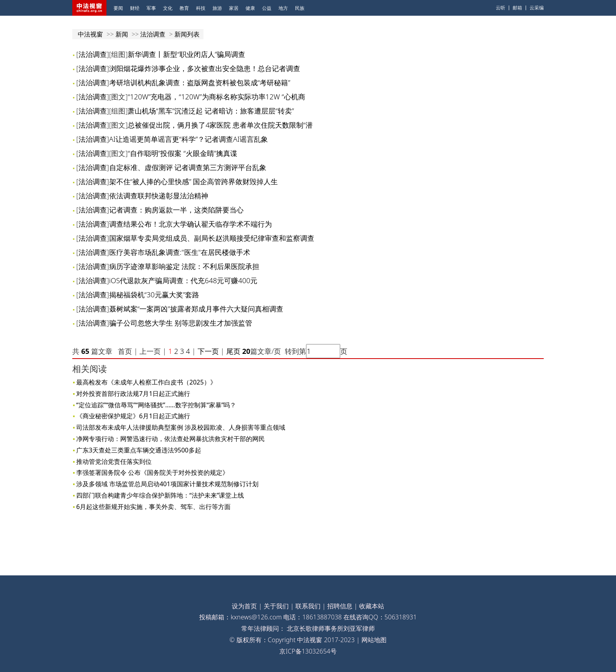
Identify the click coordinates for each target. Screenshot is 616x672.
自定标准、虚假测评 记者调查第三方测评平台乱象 (188, 167)
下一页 (208, 351)
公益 (267, 8)
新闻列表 (187, 34)
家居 (234, 8)
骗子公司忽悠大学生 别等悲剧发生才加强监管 (181, 323)
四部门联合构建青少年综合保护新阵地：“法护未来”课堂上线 (160, 495)
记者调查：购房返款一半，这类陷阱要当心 (176, 210)
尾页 (232, 351)
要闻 (118, 8)
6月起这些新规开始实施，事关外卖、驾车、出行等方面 (153, 507)
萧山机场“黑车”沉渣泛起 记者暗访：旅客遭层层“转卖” (211, 111)
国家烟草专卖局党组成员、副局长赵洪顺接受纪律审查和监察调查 (212, 238)
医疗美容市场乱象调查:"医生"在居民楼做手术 (180, 252)
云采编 (537, 8)
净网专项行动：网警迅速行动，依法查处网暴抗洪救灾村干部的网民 (170, 439)
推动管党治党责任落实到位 (114, 461)
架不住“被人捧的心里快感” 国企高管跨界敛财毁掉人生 (194, 181)
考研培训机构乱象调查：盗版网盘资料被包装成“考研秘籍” (200, 82)
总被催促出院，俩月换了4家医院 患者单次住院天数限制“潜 (220, 125)
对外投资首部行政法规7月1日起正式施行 (133, 394)
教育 (184, 8)
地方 (283, 8)
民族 (300, 8)
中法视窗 (90, 34)
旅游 (217, 8)
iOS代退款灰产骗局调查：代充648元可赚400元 (183, 280)
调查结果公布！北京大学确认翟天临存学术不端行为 (191, 224)
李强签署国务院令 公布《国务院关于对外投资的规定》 (152, 472)
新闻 (122, 34)
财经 (135, 8)
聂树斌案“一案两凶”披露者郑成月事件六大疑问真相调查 (196, 309)
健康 (250, 8)
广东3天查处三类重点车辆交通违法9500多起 (139, 450)
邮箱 (517, 8)
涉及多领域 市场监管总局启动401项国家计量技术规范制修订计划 (167, 484)
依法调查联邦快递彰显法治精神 (159, 196)
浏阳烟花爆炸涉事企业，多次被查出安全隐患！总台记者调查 (205, 68)
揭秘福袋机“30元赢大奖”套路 (154, 295)
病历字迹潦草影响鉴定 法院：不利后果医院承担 (184, 266)
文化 (168, 8)
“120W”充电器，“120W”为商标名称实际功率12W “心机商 (216, 97)
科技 (201, 8)
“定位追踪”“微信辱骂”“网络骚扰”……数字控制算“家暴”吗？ (156, 405)
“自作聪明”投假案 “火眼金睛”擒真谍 (182, 153)
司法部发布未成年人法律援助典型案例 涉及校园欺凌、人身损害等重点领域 (181, 427)
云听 (500, 8)
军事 (151, 8)
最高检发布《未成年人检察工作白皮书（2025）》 (146, 382)
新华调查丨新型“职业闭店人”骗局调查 (186, 54)
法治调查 (153, 34)
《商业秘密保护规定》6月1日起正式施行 (133, 416)
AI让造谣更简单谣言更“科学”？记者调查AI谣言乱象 (189, 139)
